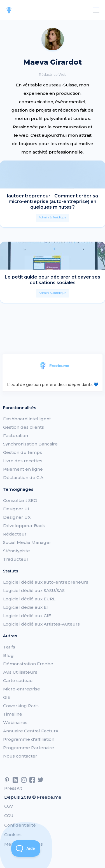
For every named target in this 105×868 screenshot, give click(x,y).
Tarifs (9, 647)
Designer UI (16, 509)
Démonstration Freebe (28, 664)
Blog (8, 655)
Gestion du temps (23, 452)
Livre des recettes (23, 461)
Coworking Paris (21, 706)
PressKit (13, 788)
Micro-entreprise (22, 689)
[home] (9, 10)
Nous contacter (20, 756)
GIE (7, 697)
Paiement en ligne (23, 469)
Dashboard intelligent (27, 419)
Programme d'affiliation (29, 739)
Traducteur (16, 559)
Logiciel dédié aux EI (25, 607)
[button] (95, 10)
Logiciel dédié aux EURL (29, 599)
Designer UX (17, 517)
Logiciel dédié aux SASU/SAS (34, 590)
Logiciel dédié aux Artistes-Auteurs (41, 624)
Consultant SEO (20, 500)
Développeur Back (24, 526)
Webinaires (15, 722)
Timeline (13, 714)
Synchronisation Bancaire (30, 444)
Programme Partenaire (29, 748)
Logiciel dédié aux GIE (27, 616)
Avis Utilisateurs (20, 672)
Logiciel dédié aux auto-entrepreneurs (46, 582)
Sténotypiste (17, 551)
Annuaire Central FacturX (31, 731)
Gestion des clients (24, 427)
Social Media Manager (27, 542)
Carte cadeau (18, 681)
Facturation (16, 436)
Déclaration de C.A (23, 477)
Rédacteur (15, 534)
